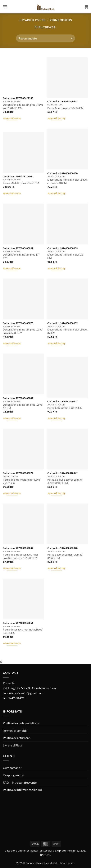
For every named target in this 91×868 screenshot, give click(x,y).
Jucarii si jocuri (32, 20)
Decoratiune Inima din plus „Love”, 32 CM (67, 331)
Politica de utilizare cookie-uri (22, 790)
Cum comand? (12, 768)
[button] (5, 7)
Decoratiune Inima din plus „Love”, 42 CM (23, 406)
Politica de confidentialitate (21, 723)
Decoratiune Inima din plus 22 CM (65, 256)
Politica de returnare (16, 738)
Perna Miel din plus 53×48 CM (21, 183)
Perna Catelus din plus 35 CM (65, 408)
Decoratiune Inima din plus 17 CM (21, 256)
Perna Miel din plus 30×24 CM (65, 108)
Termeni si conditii (15, 730)
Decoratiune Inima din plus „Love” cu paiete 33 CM (23, 331)
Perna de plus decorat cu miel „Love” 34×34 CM (65, 481)
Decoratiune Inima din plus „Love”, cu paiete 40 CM (67, 181)
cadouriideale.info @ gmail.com (23, 693)
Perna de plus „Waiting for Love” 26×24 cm (22, 481)
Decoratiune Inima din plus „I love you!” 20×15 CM (23, 106)
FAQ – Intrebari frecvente (20, 782)
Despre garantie (13, 775)
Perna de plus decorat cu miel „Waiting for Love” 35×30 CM (20, 556)
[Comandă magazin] (45, 38)
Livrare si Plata (13, 745)
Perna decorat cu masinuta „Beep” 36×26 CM (23, 631)
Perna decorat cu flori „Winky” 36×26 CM (65, 556)
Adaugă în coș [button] (12, 118)
